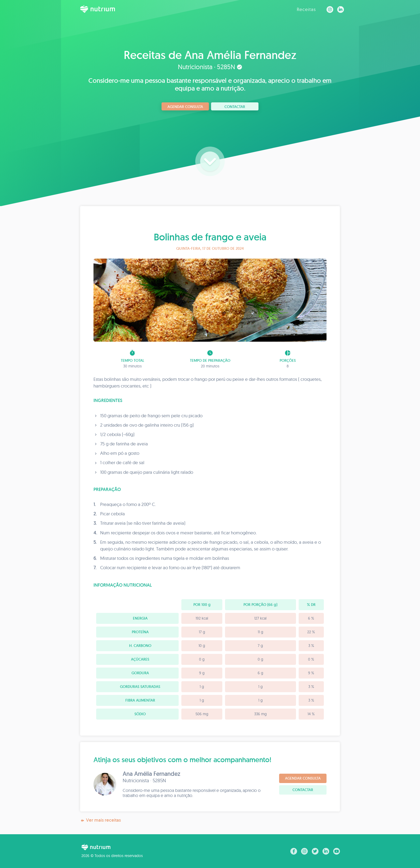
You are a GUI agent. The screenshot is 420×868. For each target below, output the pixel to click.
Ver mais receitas (100, 820)
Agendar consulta (185, 107)
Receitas (306, 9)
